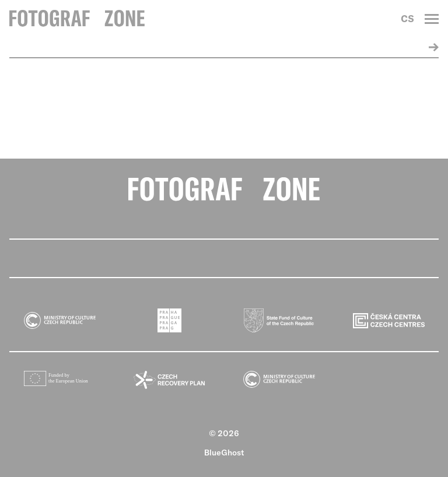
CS (407, 19)
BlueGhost (224, 453)
